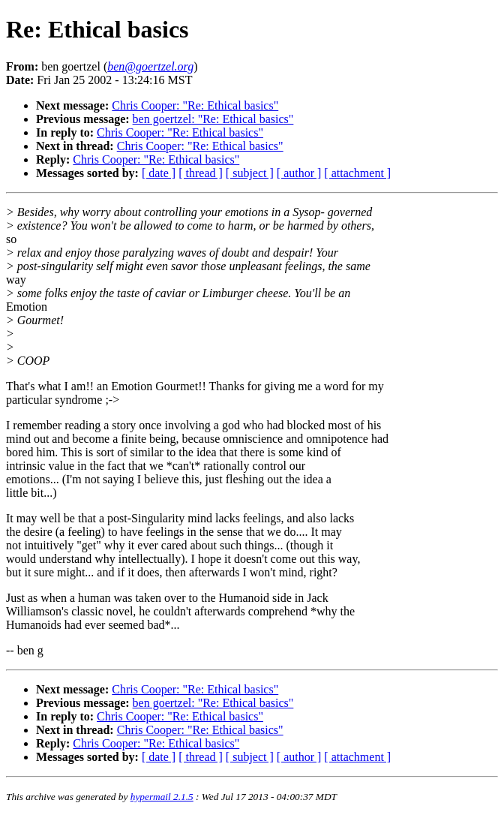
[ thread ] (201, 173)
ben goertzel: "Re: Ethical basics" (213, 119)
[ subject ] (250, 173)
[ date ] (159, 173)
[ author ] (299, 173)
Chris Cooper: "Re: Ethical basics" (195, 105)
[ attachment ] (357, 173)
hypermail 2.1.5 (162, 797)
